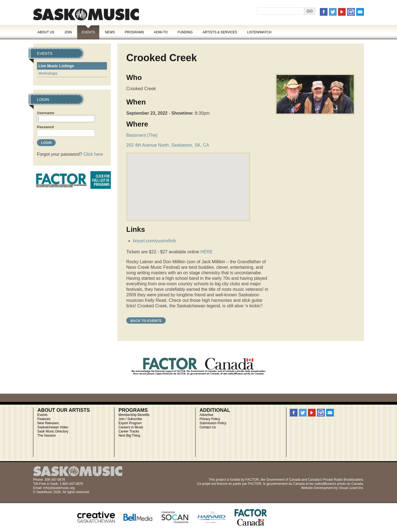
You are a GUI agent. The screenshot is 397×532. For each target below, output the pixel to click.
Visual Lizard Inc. (351, 488)
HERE (206, 252)
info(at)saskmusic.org (59, 488)
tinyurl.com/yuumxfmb (154, 241)
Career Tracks (129, 431)
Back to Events (146, 321)
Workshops (48, 73)
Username (46, 113)
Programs (134, 32)
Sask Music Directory (53, 431)
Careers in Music (131, 427)
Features (44, 419)
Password (45, 127)
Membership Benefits (134, 415)
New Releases (48, 423)
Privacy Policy (210, 419)
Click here (93, 154)
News (110, 32)
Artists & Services (220, 32)
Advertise (206, 415)
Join (68, 32)
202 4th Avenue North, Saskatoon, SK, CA (168, 145)
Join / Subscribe (130, 419)
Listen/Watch (259, 32)
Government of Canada (283, 480)
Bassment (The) (142, 135)
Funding (185, 32)
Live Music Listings (56, 66)
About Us (46, 32)
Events (88, 32)
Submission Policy (213, 423)
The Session (47, 436)
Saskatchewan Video (53, 427)
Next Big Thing (129, 436)
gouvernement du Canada (286, 484)
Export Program (130, 423)
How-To (161, 32)
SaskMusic (86, 14)
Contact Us (208, 427)
